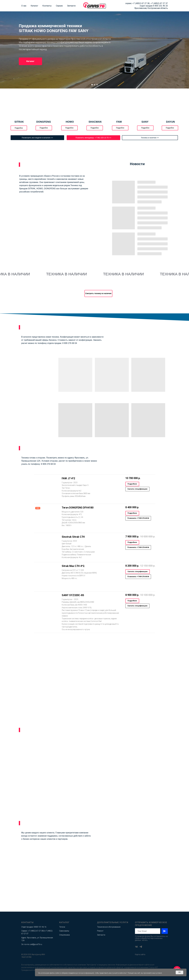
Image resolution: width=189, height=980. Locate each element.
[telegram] (141, 947)
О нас (24, 6)
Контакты (47, 6)
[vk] (137, 947)
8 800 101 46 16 (160, 6)
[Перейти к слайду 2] (95, 85)
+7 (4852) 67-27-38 (36, 931)
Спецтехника (64, 935)
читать (145, 940)
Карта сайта (140, 954)
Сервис (59, 6)
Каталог (34, 6)
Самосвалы (64, 931)
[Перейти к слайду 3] (97, 85)
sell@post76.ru (36, 944)
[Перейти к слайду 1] (92, 85)
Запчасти (71, 6)
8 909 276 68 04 (70, 343)
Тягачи (62, 927)
